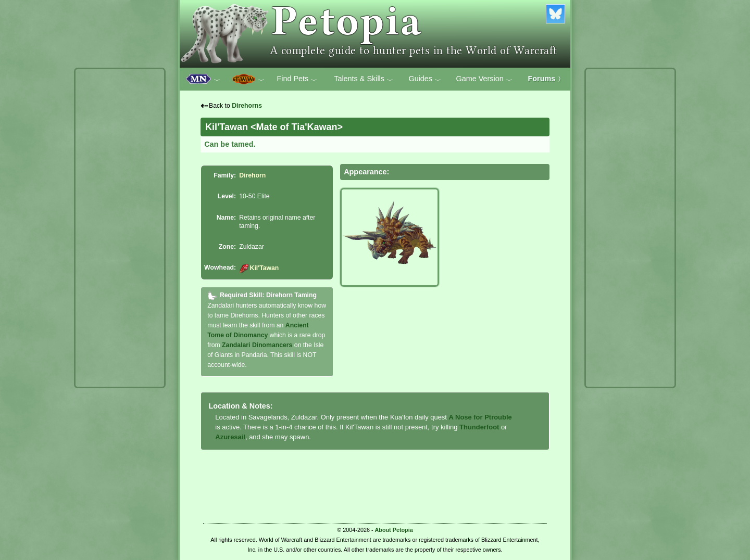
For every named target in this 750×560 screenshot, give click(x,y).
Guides (425, 79)
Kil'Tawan (259, 268)
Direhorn (252, 175)
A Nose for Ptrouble (480, 417)
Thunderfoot (479, 427)
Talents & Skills (364, 79)
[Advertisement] (120, 228)
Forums (546, 79)
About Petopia (394, 530)
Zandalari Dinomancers (257, 345)
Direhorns (247, 106)
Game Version (484, 79)
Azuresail (230, 437)
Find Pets (297, 79)
